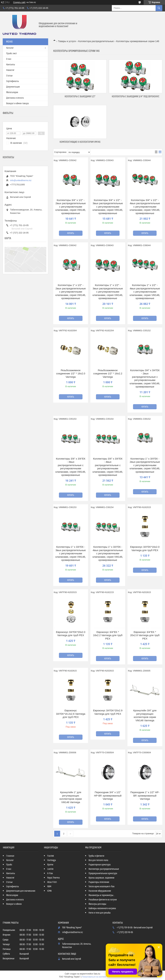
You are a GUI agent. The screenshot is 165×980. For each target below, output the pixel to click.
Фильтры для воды (97, 904)
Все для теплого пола (98, 860)
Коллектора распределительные (96, 41)
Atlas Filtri (52, 882)
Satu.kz (97, 974)
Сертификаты (13, 81)
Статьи (9, 76)
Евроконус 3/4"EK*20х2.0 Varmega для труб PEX (71, 634)
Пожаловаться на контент (94, 977)
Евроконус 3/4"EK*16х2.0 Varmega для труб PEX (145, 548)
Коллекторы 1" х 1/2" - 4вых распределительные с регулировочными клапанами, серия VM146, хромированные (145, 292)
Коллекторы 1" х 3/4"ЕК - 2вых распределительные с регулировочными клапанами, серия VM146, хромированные (145, 465)
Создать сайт (19, 2)
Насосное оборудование (100, 891)
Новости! (10, 70)
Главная (10, 856)
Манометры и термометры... (102, 895)
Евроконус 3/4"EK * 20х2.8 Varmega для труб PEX (145, 635)
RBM (49, 887)
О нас (9, 59)
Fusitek (51, 856)
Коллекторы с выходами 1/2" (80, 97)
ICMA (49, 891)
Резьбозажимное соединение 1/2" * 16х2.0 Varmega (71, 374)
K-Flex (50, 873)
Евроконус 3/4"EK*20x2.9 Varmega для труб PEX (108, 712)
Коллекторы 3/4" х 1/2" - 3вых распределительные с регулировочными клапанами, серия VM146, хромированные (108, 207)
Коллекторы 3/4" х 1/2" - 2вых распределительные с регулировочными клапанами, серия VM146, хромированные (71, 207)
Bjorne (50, 865)
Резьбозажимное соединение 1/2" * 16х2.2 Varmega (108, 374)
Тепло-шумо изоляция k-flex (102, 887)
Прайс (9, 865)
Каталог (10, 48)
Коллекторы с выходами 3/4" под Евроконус (136, 97)
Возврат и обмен (14, 904)
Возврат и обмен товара (18, 104)
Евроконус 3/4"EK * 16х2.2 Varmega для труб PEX (108, 635)
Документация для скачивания (21, 891)
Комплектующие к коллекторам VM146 (80, 142)
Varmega (52, 860)
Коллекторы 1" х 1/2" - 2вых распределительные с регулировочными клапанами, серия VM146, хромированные (71, 292)
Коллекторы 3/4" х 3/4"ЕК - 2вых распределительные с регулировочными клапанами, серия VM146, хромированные (145, 378)
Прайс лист (12, 54)
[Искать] (159, 8)
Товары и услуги (67, 41)
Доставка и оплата (15, 98)
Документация (13, 87)
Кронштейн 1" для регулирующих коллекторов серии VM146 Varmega (71, 797)
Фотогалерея (12, 92)
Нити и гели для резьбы (100, 913)
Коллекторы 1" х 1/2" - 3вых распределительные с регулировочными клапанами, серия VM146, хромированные (108, 292)
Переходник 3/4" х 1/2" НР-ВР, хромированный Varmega (108, 796)
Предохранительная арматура (103, 873)
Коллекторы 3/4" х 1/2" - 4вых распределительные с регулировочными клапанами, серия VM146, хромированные (145, 207)
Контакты (11, 65)
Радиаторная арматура (100, 865)
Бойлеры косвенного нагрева (102, 908)
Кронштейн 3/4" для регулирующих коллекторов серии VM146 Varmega (145, 715)
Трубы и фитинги (96, 856)
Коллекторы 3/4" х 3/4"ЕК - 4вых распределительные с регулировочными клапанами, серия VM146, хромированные (108, 467)
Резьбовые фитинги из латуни (103, 900)
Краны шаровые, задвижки (101, 878)
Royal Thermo (53, 878)
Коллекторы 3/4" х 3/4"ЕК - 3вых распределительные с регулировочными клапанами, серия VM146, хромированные (71, 467)
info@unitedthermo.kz (21, 180)
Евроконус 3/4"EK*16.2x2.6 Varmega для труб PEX (71, 714)
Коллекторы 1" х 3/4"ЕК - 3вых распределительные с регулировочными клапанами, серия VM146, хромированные (71, 553)
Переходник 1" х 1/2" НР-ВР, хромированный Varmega (145, 796)
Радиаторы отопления (99, 882)
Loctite (50, 869)
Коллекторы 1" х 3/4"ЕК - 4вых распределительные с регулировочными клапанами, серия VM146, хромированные (108, 553)
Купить (71, 233)
